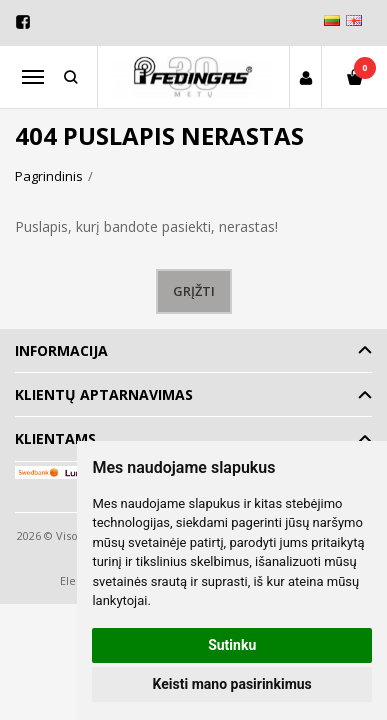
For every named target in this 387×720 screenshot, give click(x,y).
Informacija (61, 350)
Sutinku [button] (232, 645)
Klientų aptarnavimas (104, 394)
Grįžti (194, 291)
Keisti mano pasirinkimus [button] (232, 684)
